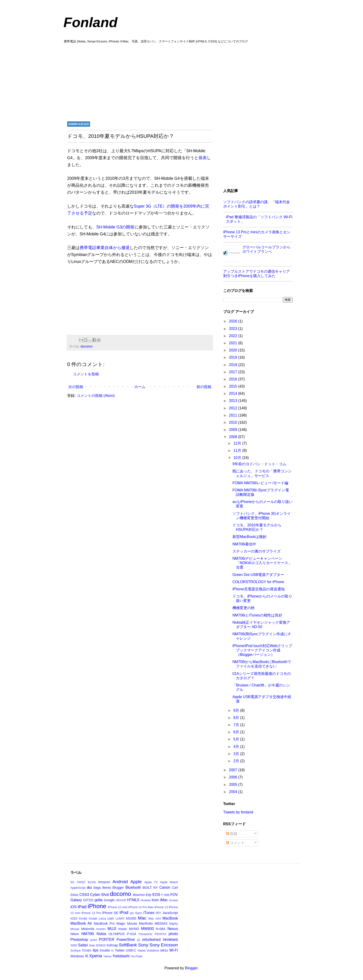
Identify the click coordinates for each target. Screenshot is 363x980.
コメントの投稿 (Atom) (96, 396)
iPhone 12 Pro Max (141, 907)
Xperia (95, 956)
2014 (234, 394)
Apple (136, 882)
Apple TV (151, 882)
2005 (234, 785)
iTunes (149, 913)
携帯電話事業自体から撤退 (105, 248)
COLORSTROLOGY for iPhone (258, 582)
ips (132, 913)
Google (109, 900)
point (94, 940)
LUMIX (120, 918)
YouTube (136, 956)
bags (97, 888)
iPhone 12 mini (118, 907)
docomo (86, 346)
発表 (203, 158)
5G (72, 882)
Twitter (120, 950)
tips (96, 950)
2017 (234, 372)
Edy (149, 895)
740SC (81, 882)
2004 (234, 792)
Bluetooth (133, 887)
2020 (234, 350)
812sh (92, 882)
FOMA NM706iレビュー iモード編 (260, 483)
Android (120, 882)
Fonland (90, 22)
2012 (234, 408)
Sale (92, 945)
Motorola (88, 929)
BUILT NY (150, 888)
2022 (234, 336)
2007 (234, 770)
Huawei (146, 900)
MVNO (134, 929)
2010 (234, 422)
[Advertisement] (181, 82)
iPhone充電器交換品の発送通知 (259, 589)
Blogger (118, 888)
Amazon (104, 882)
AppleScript (78, 888)
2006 (234, 777)
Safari (83, 945)
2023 (234, 329)
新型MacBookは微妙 (249, 537)
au (89, 887)
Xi (86, 956)
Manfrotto (146, 923)
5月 (237, 739)
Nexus (173, 929)
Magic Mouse (127, 923)
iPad (82, 907)
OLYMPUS (117, 934)
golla (99, 900)
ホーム (140, 387)
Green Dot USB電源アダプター (258, 575)
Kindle (83, 918)
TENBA (87, 950)
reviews (170, 939)
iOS (74, 907)
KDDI (74, 918)
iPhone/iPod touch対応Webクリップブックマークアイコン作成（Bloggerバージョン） (262, 650)
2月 (237, 761)
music (123, 929)
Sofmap (112, 945)
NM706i (88, 934)
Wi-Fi (174, 950)
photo (173, 934)
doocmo (139, 895)
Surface (75, 950)
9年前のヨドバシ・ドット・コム (259, 464)
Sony (143, 945)
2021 (234, 343)
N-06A (161, 929)
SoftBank (128, 945)
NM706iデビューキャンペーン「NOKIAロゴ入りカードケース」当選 (262, 563)
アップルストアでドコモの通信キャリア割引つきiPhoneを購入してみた (257, 274)
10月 (238, 458)
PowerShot (125, 940)
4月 (237, 747)
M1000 (131, 918)
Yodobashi (121, 956)
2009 (234, 430)
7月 (237, 725)
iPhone (97, 906)
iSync (139, 913)
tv (113, 950)
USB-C (131, 950)
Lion (111, 918)
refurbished (151, 940)
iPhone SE (110, 913)
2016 (234, 379)
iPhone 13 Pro (91, 913)
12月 (238, 443)
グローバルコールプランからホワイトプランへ (266, 249)
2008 (234, 437)
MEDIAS (161, 923)
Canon (165, 887)
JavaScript (170, 913)
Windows (77, 956)
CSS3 (84, 895)
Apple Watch (169, 882)
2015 (234, 386)
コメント (235, 843)
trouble (105, 950)
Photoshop (79, 940)
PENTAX (160, 934)
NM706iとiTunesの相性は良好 (257, 615)
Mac (142, 918)
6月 (237, 732)
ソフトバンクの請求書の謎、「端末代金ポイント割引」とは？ (257, 204)
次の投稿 (76, 387)
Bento (107, 888)
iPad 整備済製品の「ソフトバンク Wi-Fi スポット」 (259, 219)
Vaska (142, 950)
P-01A (131, 934)
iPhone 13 (161, 907)
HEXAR (121, 900)
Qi (139, 940)
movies (101, 929)
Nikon (75, 934)
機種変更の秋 (244, 608)
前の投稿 (204, 387)
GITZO (88, 900)
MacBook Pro (104, 923)
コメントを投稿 (86, 374)
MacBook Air (81, 923)
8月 (237, 718)
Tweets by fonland (238, 812)
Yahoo (107, 956)
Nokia (101, 934)
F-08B (165, 895)
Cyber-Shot (99, 895)
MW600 (147, 929)
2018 (234, 365)
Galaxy (76, 900)
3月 (237, 754)
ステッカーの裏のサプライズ (257, 551)
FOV (174, 895)
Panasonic (146, 934)
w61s (164, 950)
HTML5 (133, 900)
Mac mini (155, 918)
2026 (234, 321)
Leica (102, 918)
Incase (174, 900)
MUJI (112, 929)
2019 (234, 357)
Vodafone (153, 950)
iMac (164, 900)
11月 (238, 450)
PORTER (106, 940)
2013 (234, 401)
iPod (124, 912)
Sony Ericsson (164, 945)
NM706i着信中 (244, 544)
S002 (74, 945)
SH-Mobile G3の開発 (115, 227)
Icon (155, 900)
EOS (156, 895)
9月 (237, 710)
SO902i (101, 945)
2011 (234, 415)
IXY (158, 913)
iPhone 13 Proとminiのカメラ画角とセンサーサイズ (257, 234)
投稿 (232, 834)
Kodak (93, 918)
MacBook (170, 918)
